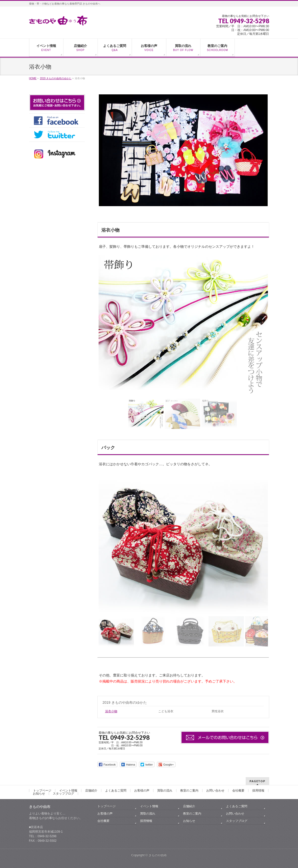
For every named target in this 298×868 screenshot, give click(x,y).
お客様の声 (142, 791)
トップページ (42, 791)
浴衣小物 (111, 711)
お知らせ (39, 794)
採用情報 (258, 791)
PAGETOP (257, 781)
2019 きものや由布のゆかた (125, 702)
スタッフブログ (63, 794)
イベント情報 (68, 791)
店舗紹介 (91, 791)
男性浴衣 (218, 711)
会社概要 (238, 791)
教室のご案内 (189, 791)
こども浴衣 (166, 711)
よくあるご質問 (116, 791)
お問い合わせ (215, 791)
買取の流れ (165, 791)
